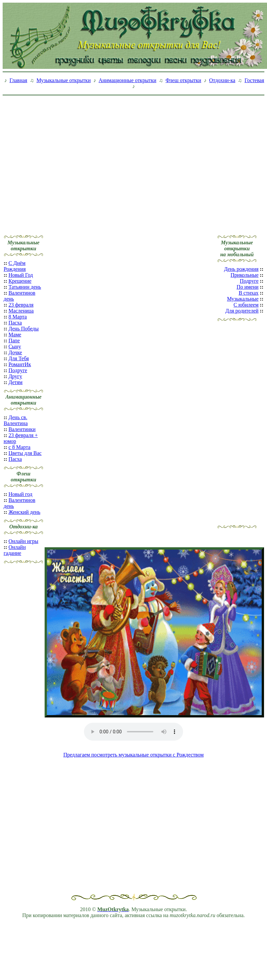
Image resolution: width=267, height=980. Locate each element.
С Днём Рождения (15, 266)
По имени (248, 287)
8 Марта (18, 317)
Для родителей (242, 311)
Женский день (24, 512)
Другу (15, 376)
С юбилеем (246, 305)
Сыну (15, 346)
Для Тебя (19, 358)
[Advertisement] (62, 160)
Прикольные (245, 275)
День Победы (24, 329)
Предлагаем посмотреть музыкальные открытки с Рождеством (134, 755)
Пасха (15, 323)
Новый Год (21, 275)
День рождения (241, 269)
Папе (14, 341)
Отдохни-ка (222, 80)
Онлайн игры (23, 541)
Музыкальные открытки (63, 80)
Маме (15, 335)
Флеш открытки (183, 80)
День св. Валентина (16, 420)
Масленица (21, 311)
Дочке (15, 352)
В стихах (248, 293)
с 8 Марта (20, 447)
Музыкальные (243, 299)
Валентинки (22, 429)
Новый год (20, 494)
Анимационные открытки (127, 80)
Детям (16, 382)
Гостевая (254, 80)
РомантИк (20, 364)
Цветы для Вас (25, 453)
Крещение (20, 281)
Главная (19, 80)
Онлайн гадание (15, 550)
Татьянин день (25, 287)
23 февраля (21, 305)
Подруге (18, 370)
